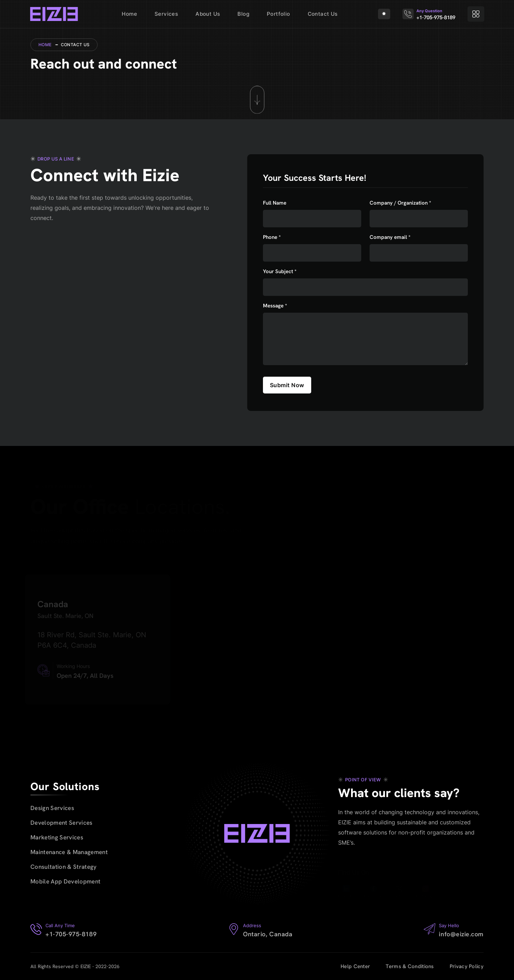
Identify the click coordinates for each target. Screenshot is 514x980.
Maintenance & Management (69, 852)
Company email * (390, 237)
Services (166, 14)
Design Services (52, 808)
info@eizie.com (461, 934)
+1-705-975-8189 (436, 17)
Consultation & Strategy (64, 867)
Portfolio (279, 14)
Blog (243, 14)
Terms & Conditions (410, 966)
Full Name (275, 203)
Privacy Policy (467, 966)
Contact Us (323, 14)
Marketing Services (57, 837)
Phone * (272, 237)
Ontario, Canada (268, 934)
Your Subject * (280, 272)
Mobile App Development (65, 881)
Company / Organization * (400, 203)
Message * (275, 306)
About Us (208, 14)
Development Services (62, 823)
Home (129, 14)
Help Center (355, 966)
